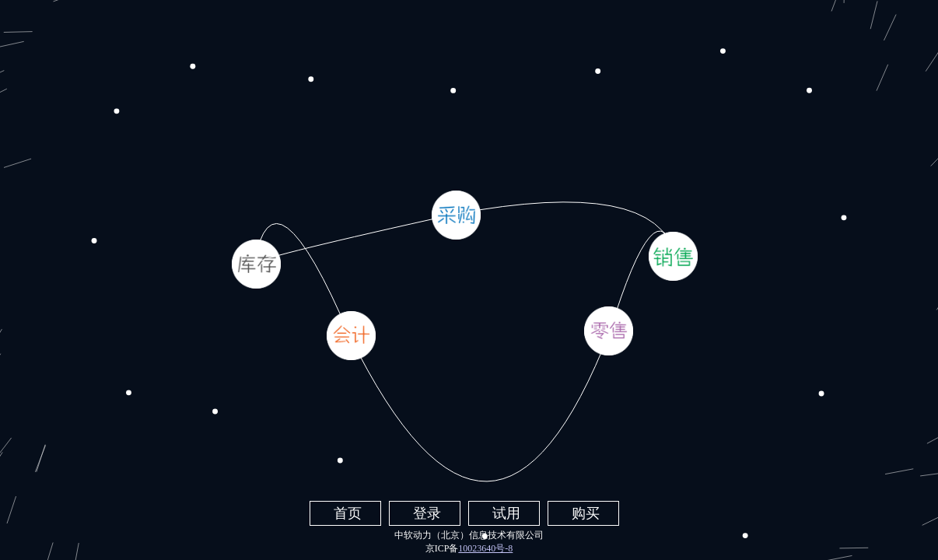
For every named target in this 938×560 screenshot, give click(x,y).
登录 (427, 513)
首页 (348, 513)
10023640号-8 (485, 548)
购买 (586, 513)
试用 (506, 513)
